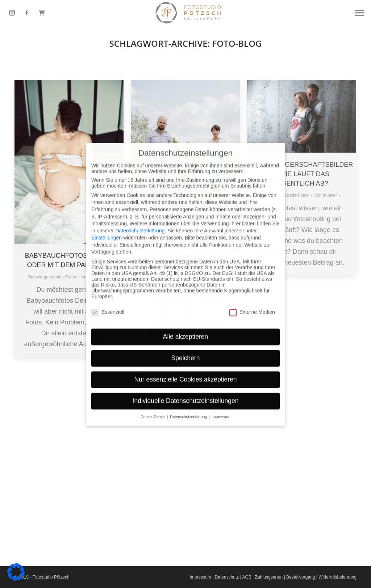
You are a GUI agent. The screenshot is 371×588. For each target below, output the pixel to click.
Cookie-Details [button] (153, 387)
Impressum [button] (221, 387)
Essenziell (108, 282)
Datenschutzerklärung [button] (189, 387)
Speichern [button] (186, 328)
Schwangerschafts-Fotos (52, 277)
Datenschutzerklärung (140, 201)
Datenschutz (227, 577)
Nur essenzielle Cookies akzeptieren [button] (185, 350)
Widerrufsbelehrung (337, 577)
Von (326, 195)
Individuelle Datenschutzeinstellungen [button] (186, 371)
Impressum (200, 577)
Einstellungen (107, 208)
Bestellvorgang (301, 577)
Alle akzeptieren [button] (186, 307)
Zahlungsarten (269, 577)
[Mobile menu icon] (359, 13)
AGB (247, 577)
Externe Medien (252, 282)
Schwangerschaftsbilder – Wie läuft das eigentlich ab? (305, 174)
